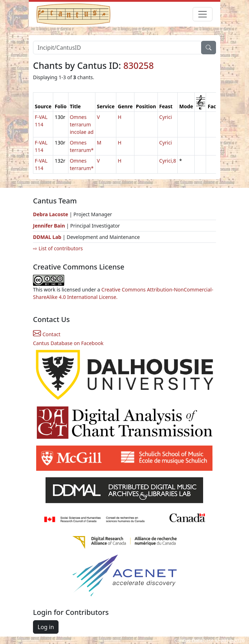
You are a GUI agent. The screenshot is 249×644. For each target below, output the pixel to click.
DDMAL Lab (47, 237)
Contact (47, 334)
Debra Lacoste (51, 214)
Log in (46, 627)
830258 (139, 65)
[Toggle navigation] (203, 14)
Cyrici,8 (168, 161)
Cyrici (166, 117)
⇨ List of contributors (58, 248)
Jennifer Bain (50, 226)
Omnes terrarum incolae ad (82, 124)
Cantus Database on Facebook (68, 343)
